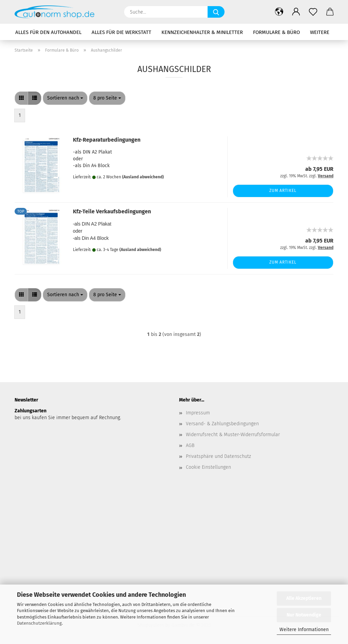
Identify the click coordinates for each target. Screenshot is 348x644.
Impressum (198, 413)
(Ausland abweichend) (143, 177)
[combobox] (65, 98)
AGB (190, 445)
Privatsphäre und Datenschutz (218, 456)
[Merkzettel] (313, 12)
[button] (279, 12)
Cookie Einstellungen (208, 467)
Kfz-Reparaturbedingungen (107, 140)
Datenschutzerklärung (39, 623)
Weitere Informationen (304, 630)
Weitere (320, 32)
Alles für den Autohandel (48, 32)
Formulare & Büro (276, 32)
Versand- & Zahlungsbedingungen (222, 424)
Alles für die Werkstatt (121, 32)
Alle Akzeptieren (304, 598)
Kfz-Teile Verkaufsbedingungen (112, 211)
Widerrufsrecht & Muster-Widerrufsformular (233, 435)
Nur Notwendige (304, 615)
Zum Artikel (283, 191)
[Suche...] (216, 12)
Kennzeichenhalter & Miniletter (202, 32)
